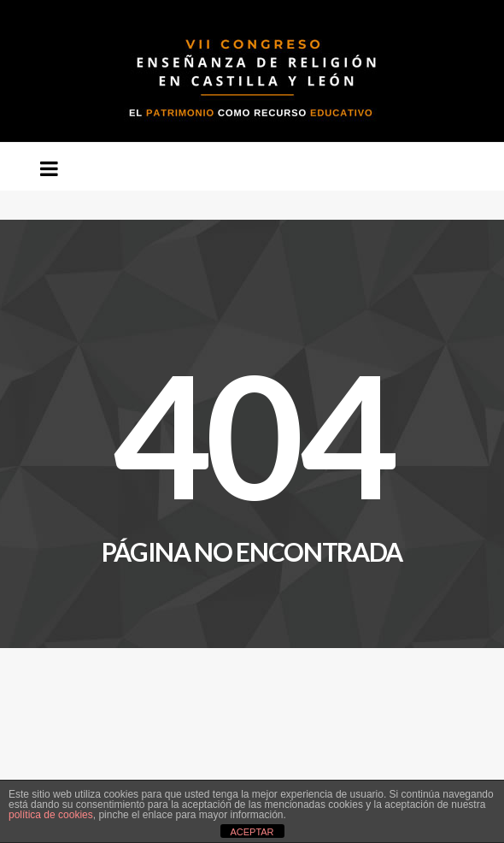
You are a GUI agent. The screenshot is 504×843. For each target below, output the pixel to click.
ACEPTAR (252, 832)
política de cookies (51, 815)
